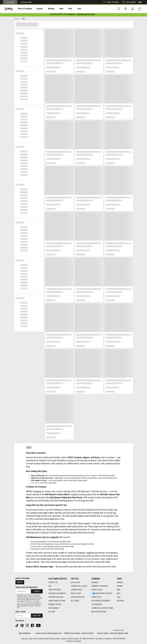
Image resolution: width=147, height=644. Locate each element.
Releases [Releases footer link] (121, 601)
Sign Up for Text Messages (26, 587)
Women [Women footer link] (120, 586)
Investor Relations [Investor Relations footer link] (99, 612)
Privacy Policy (21, 603)
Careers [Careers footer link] (95, 582)
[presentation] (23, 9)
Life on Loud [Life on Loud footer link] (75, 582)
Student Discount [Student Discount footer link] (78, 597)
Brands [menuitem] (36, 9)
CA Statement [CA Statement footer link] (97, 604)
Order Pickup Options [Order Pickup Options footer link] (57, 601)
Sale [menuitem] (71, 9)
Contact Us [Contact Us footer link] (53, 582)
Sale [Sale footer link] (119, 597)
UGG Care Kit (64, 538)
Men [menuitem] (55, 9)
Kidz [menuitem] (63, 9)
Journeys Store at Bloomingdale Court (48, 633)
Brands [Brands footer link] (120, 582)
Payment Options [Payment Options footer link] (55, 604)
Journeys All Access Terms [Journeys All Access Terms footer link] (102, 608)
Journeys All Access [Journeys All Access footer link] (79, 586)
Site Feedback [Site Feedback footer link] (54, 608)
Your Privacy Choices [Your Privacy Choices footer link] (102, 593)
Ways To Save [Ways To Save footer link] (76, 593)
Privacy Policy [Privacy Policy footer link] (97, 590)
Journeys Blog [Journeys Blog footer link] (76, 590)
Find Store (37, 616)
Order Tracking (110, 2)
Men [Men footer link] (118, 590)
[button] (141, 2)
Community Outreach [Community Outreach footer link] (100, 586)
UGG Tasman (35, 483)
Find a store (20, 612)
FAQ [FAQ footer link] (50, 586)
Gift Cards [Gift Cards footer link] (75, 601)
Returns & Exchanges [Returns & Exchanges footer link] (57, 593)
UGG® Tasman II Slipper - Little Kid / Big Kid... (79, 633)
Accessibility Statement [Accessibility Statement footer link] (101, 601)
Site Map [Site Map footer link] (52, 612)
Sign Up (20, 582)
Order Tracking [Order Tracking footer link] (55, 590)
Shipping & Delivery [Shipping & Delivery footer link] (56, 597)
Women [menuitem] (46, 9)
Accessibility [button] (128, 2)
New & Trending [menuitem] (22, 9)
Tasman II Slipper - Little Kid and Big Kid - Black (113, 633)
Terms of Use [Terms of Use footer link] (96, 597)
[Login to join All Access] (63, 15)
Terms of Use (32, 601)
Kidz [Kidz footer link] (119, 593)
